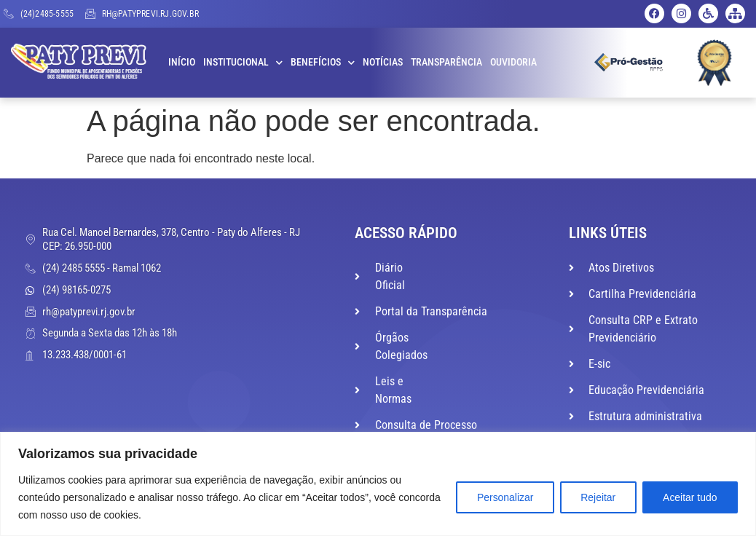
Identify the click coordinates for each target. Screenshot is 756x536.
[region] (378, 484)
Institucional (243, 63)
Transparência (446, 62)
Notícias (383, 62)
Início (182, 62)
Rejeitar (596, 497)
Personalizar (503, 497)
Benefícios (323, 63)
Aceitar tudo (689, 497)
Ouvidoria (513, 62)
